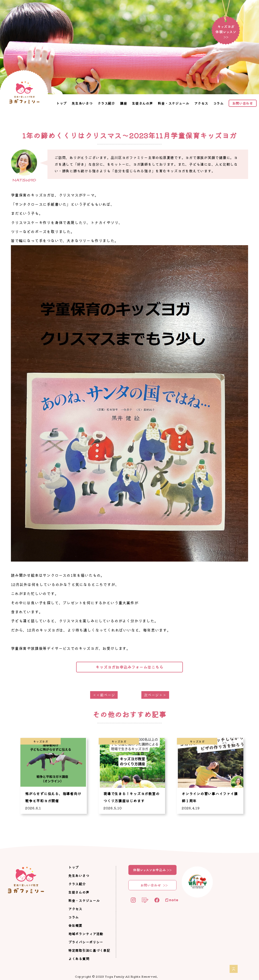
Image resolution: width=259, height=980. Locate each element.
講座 (123, 103)
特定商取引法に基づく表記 (89, 950)
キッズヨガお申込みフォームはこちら (129, 667)
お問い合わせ (243, 103)
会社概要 (75, 925)
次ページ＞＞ (155, 695)
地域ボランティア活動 (86, 934)
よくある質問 (79, 959)
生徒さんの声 (142, 103)
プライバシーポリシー (86, 942)
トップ (61, 103)
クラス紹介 (106, 103)
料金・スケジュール (173, 103)
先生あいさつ (82, 103)
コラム (218, 103)
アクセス (201, 103)
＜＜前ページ (104, 695)
